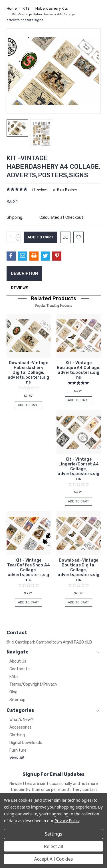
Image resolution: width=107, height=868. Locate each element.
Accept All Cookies (54, 859)
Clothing (17, 735)
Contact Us (20, 669)
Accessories (21, 727)
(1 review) (40, 189)
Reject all (53, 846)
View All (17, 758)
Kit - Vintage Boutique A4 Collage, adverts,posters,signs (79, 370)
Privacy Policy (67, 821)
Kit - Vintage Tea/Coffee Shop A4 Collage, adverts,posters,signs (29, 570)
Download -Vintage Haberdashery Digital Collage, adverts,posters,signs (29, 373)
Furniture (18, 750)
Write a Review (65, 189)
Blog (13, 692)
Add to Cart (29, 405)
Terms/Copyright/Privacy (33, 684)
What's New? (21, 720)
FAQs (14, 677)
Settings (53, 834)
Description (24, 274)
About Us (18, 661)
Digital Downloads (26, 743)
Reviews (20, 288)
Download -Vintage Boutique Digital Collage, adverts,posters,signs (78, 570)
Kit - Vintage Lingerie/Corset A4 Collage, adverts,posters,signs (78, 469)
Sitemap (17, 700)
